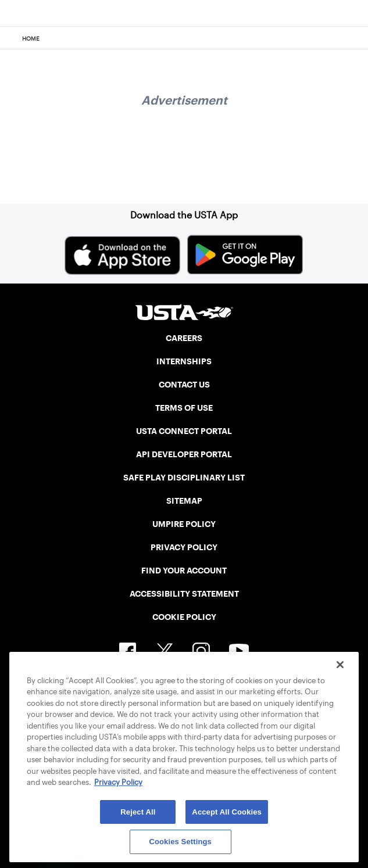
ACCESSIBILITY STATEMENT (184, 594)
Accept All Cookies (227, 812)
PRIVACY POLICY (184, 547)
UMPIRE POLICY (184, 524)
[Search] (356, 38)
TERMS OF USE (184, 408)
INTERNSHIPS (184, 361)
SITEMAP (184, 501)
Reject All (138, 812)
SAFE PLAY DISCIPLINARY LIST (184, 478)
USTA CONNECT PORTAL (184, 431)
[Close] (340, 665)
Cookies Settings (180, 842)
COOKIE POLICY (184, 617)
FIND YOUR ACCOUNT (184, 571)
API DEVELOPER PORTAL (184, 454)
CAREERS (184, 338)
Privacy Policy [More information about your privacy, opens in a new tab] (118, 782)
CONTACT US (184, 385)
